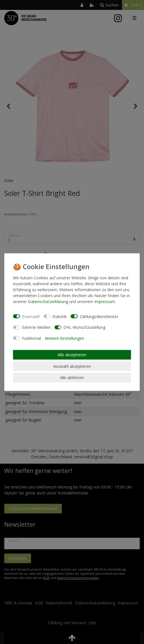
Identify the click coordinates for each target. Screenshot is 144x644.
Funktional (31, 338)
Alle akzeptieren (72, 355)
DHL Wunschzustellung (84, 327)
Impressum (105, 302)
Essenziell (31, 316)
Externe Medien (36, 327)
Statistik (59, 316)
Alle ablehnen (72, 378)
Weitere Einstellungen (65, 338)
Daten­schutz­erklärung (48, 302)
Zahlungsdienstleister (99, 316)
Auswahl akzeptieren (72, 366)
